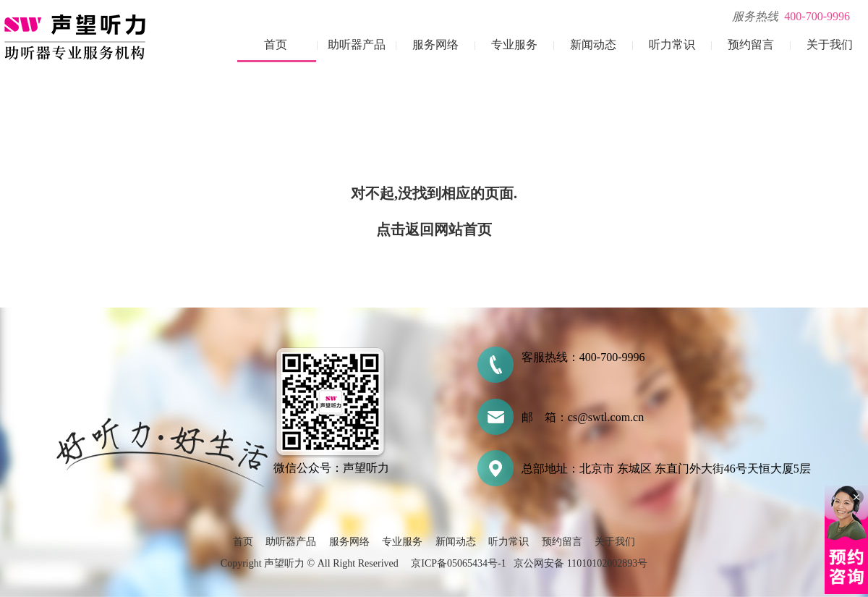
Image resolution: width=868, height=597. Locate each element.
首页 (276, 45)
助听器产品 (357, 45)
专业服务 (514, 45)
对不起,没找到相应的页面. (434, 193)
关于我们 (830, 45)
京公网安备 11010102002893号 (580, 563)
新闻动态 (593, 45)
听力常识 (672, 45)
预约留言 (751, 45)
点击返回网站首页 (434, 229)
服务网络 (435, 45)
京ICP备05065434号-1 (458, 563)
